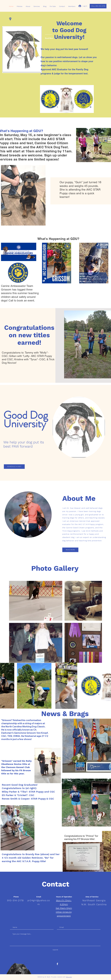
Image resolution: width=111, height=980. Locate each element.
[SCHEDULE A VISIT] (14, 467)
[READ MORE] (70, 550)
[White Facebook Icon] (57, 964)
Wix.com (69, 977)
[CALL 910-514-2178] (98, 6)
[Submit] (55, 950)
